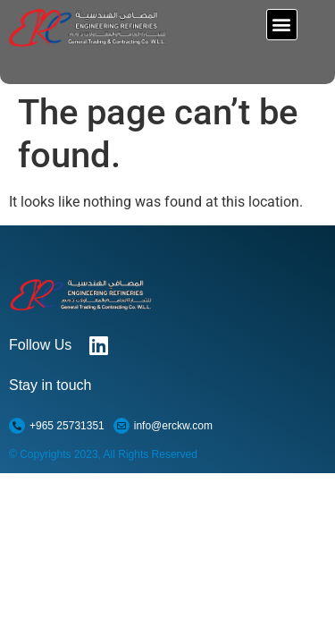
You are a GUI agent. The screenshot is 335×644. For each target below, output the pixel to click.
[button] (282, 25)
